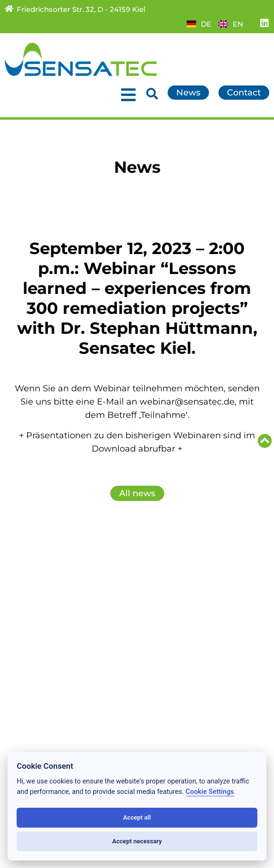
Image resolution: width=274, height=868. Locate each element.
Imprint (157, 633)
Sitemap (159, 602)
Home (18, 570)
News (17, 581)
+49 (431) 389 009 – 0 (68, 744)
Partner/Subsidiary (181, 581)
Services (22, 591)
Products (24, 602)
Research (25, 612)
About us (24, 623)
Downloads (165, 591)
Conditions (164, 612)
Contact (158, 570)
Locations (25, 633)
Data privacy (168, 623)
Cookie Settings (210, 792)
